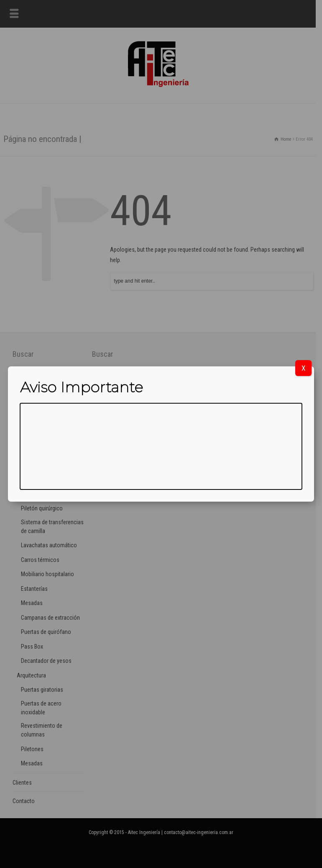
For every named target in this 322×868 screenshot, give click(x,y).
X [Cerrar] (303, 368)
